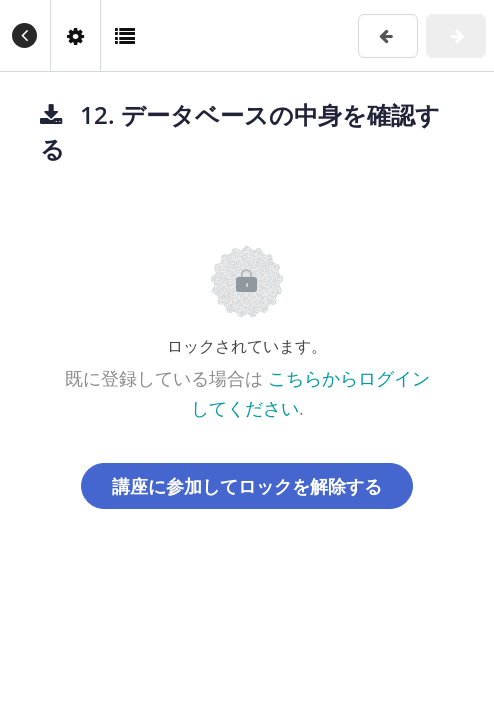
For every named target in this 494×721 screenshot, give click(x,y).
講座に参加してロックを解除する (247, 486)
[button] (25, 35)
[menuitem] (75, 35)
